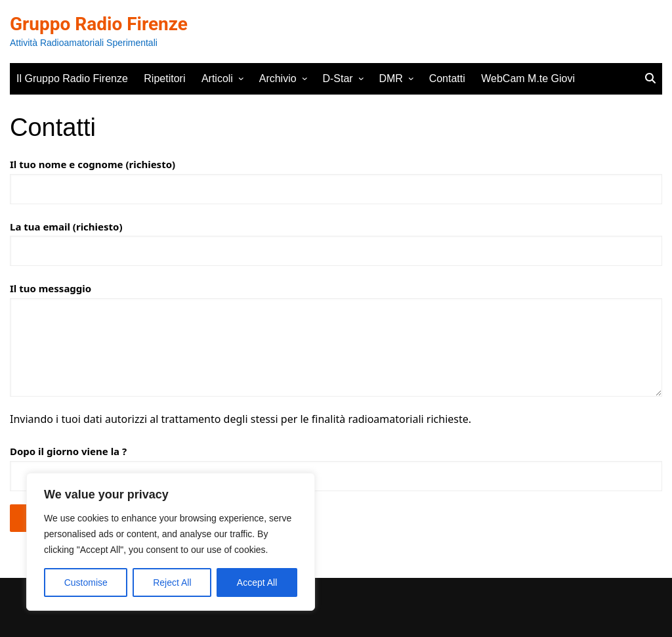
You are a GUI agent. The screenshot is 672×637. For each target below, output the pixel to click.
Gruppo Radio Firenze (99, 24)
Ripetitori (164, 78)
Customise (86, 582)
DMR (390, 78)
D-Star (337, 78)
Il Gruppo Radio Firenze (72, 78)
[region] (171, 542)
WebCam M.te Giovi (528, 78)
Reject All (172, 582)
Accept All (257, 582)
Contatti (447, 78)
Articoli (217, 78)
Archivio (278, 78)
